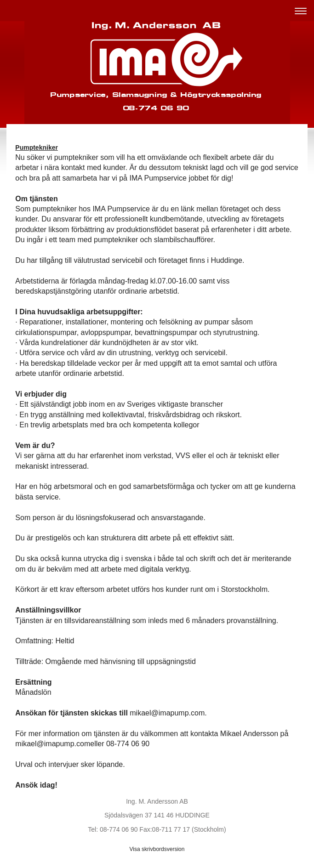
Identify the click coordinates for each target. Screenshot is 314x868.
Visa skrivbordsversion (157, 849)
